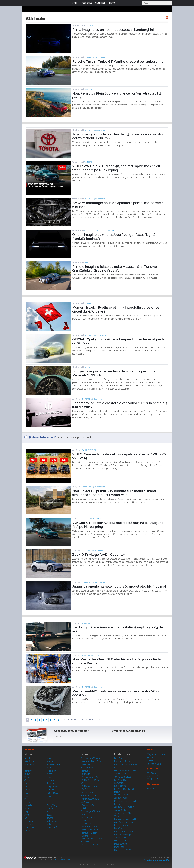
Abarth (27, 758)
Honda (27, 802)
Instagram (122, 737)
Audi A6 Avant (88, 792)
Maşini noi (30, 750)
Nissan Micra (120, 786)
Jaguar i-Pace (121, 798)
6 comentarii (100, 487)
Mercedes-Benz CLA (91, 761)
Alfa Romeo (30, 761)
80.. (87, 719)
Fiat (26, 793)
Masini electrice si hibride (95, 231)
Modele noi (91, 25)
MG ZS (85, 814)
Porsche (51, 783)
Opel (49, 777)
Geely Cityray (88, 768)
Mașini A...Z (52, 827)
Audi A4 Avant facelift (124, 822)
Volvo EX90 (87, 823)
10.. (62, 719)
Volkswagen (52, 821)
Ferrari (27, 790)
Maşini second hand (156, 754)
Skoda (50, 799)
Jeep (27, 815)
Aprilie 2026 (153, 776)
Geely (27, 799)
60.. (79, 719)
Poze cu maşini (154, 764)
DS (26, 787)
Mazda (50, 761)
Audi (26, 768)
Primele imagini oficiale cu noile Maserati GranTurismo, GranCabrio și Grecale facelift (115, 269)
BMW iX (118, 828)
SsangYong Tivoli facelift (125, 819)
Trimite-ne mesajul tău (157, 860)
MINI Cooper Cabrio (90, 799)
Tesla (49, 815)
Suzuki (50, 812)
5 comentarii (100, 57)
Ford (26, 796)
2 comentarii (101, 130)
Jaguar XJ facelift (122, 774)
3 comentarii (98, 519)
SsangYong (52, 805)
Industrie (88, 130)
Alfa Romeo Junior (90, 845)
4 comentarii (100, 582)
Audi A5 (85, 802)
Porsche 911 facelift (90, 827)
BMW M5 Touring (90, 786)
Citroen (28, 777)
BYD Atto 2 (87, 774)
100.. (94, 719)
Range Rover (53, 787)
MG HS (85, 808)
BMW (27, 774)
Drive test (86, 550)
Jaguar (28, 812)
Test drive (152, 761)
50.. (76, 719)
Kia (26, 818)
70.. (83, 719)
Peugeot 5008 (88, 805)
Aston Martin (30, 765)
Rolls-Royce (52, 793)
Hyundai (28, 805)
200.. (99, 719)
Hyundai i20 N (121, 795)
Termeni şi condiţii (61, 860)
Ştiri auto (151, 758)
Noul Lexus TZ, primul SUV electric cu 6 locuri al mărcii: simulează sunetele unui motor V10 (115, 493)
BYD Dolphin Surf (90, 830)
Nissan (50, 774)
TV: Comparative (89, 450)
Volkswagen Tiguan (91, 758)
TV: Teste (88, 162)
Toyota (50, 818)
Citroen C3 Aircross (90, 796)
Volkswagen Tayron (91, 811)
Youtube (129, 737)
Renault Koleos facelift (124, 832)
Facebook (115, 737)
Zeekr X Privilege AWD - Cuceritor (99, 555)
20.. (65, 719)
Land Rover (30, 824)
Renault (50, 790)
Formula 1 (152, 789)
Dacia (27, 783)
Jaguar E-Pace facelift (124, 807)
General (88, 57)
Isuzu (27, 808)
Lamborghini (30, 821)
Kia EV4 (85, 789)
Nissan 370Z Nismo (124, 761)
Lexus (27, 830)
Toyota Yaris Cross (123, 777)
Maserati (51, 758)
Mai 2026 (151, 773)
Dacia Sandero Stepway (125, 771)
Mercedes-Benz (54, 765)
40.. (72, 719)
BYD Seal (86, 765)
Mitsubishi (52, 771)
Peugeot (51, 780)
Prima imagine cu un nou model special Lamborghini (113, 30)
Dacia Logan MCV (123, 850)
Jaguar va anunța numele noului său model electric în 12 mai (119, 586)
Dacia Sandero (121, 844)
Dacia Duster (120, 841)
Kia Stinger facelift (122, 825)
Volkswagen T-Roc (90, 777)
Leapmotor (29, 827)
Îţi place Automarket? (42, 437)
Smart (50, 802)
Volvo (49, 824)
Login (120, 3)
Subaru (50, 808)
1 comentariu (115, 231)
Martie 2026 (153, 779)
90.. (90, 719)
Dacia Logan (120, 847)
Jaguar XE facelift (122, 810)
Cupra (27, 780)
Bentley (28, 771)
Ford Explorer (120, 758)
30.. (69, 719)
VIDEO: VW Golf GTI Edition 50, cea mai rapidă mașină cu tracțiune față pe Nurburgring (116, 168)
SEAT (49, 796)
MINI (49, 768)
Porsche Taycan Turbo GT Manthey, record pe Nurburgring (118, 61)
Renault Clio (87, 771)
